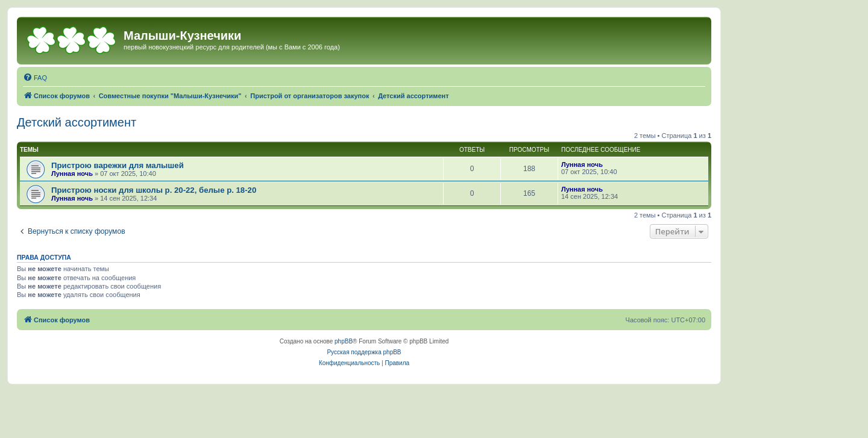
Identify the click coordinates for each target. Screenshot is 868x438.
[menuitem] (35, 78)
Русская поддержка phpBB (364, 352)
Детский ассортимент (77, 122)
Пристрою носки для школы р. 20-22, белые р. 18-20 (154, 190)
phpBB (344, 341)
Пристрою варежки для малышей (118, 165)
